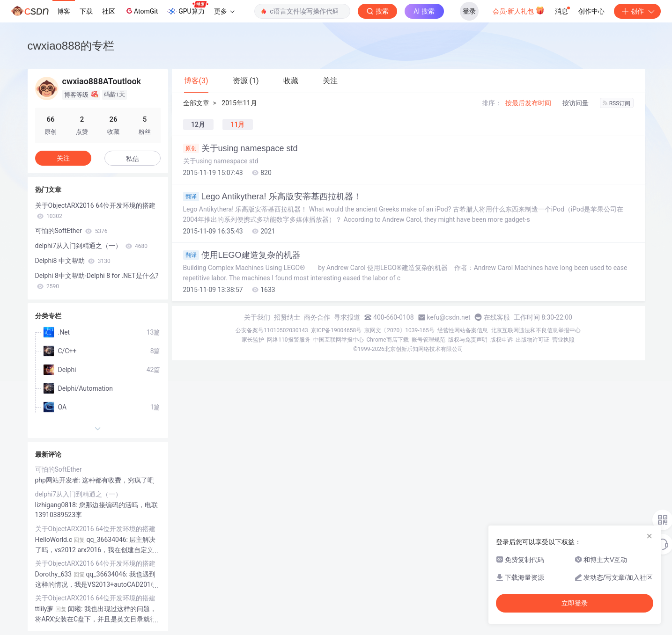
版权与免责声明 (468, 340)
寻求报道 (347, 317)
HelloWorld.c (54, 540)
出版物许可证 (532, 340)
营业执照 (563, 340)
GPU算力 (188, 8)
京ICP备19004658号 (336, 330)
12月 (198, 124)
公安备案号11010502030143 (272, 330)
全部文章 (196, 103)
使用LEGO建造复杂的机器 (242, 255)
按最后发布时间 (528, 103)
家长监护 (253, 340)
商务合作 (317, 317)
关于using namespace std (240, 148)
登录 (469, 11)
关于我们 (257, 317)
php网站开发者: (59, 480)
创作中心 (591, 11)
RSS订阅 (617, 103)
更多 (224, 11)
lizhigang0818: (57, 505)
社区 (109, 11)
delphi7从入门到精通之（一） (92, 246)
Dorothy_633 (54, 574)
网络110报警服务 (288, 340)
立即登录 (575, 603)
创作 (637, 11)
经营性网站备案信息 (463, 330)
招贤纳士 (287, 317)
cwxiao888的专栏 (71, 46)
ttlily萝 (44, 609)
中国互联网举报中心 (339, 340)
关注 (63, 158)
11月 (237, 124)
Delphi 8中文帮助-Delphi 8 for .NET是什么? (97, 281)
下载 (86, 11)
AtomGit (141, 11)
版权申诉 (502, 340)
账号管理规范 (428, 340)
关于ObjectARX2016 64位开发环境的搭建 (95, 211)
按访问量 (576, 103)
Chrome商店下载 (388, 340)
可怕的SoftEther (71, 231)
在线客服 (497, 317)
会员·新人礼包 (519, 10)
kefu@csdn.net (449, 317)
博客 (64, 11)
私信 (133, 159)
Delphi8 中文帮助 (73, 261)
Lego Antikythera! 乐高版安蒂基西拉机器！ (272, 197)
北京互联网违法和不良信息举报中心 (536, 330)
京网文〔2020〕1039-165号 (399, 330)
